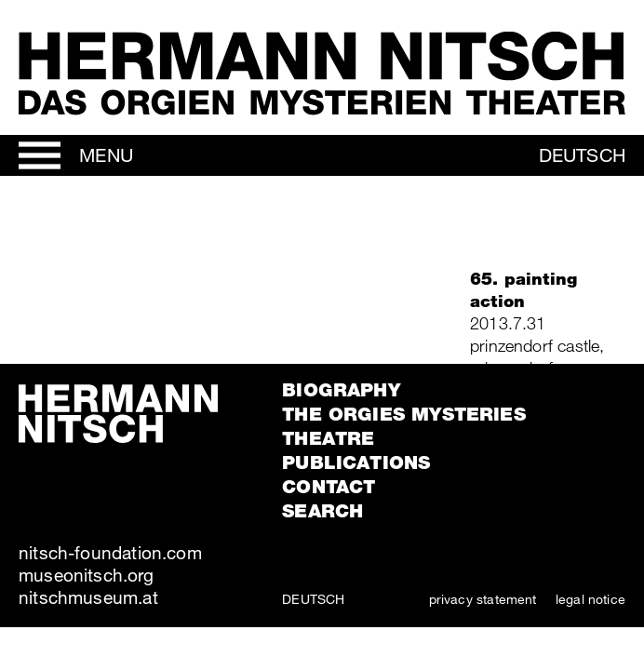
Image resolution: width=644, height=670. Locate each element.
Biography (341, 390)
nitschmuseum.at (88, 597)
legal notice (590, 599)
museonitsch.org (86, 575)
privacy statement (483, 599)
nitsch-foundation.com (110, 552)
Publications (356, 462)
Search (322, 511)
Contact (329, 487)
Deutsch (582, 155)
